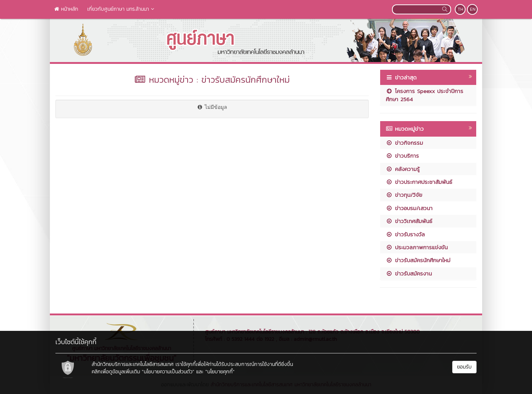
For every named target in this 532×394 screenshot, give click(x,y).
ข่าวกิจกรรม (404, 143)
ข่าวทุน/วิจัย (404, 195)
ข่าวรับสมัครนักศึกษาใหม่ (418, 260)
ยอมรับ (464, 367)
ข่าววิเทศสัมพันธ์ (409, 221)
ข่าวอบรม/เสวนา (409, 208)
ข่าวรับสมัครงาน (409, 273)
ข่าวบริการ (402, 156)
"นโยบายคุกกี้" (220, 372)
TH (461, 9)
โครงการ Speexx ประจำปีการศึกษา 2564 (424, 95)
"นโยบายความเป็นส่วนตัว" (168, 372)
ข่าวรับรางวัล (405, 234)
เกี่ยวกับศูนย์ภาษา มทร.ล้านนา (121, 9)
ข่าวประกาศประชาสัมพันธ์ (419, 182)
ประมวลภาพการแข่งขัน (417, 247)
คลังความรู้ (403, 169)
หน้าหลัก (66, 9)
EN (473, 9)
